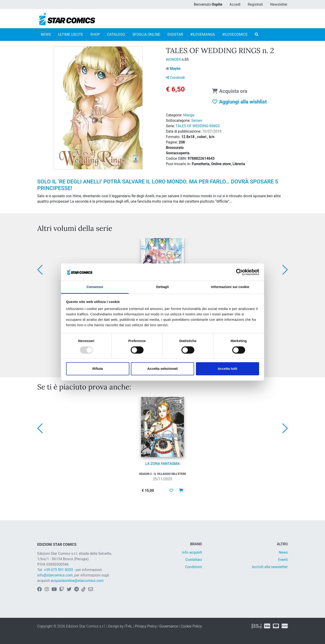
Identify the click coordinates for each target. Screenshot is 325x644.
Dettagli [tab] (162, 287)
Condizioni (194, 567)
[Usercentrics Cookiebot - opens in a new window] (239, 272)
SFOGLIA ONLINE (146, 34)
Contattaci (194, 560)
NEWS (46, 34)
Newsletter (279, 4)
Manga (189, 115)
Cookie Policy (191, 626)
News (283, 552)
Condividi (175, 78)
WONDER (174, 60)
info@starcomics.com (55, 575)
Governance (169, 626)
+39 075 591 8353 (58, 570)
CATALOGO (116, 34)
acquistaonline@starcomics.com (77, 581)
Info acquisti (192, 552)
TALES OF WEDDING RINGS (198, 126)
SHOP (95, 34)
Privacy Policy (146, 626)
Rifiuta (98, 369)
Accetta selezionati (162, 369)
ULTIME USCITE (71, 34)
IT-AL (129, 626)
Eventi (283, 560)
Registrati (255, 4)
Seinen (197, 121)
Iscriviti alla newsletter (270, 567)
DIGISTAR (175, 34)
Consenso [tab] (95, 287)
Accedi (235, 4)
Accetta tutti (227, 369)
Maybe (175, 69)
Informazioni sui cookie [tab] (230, 287)
